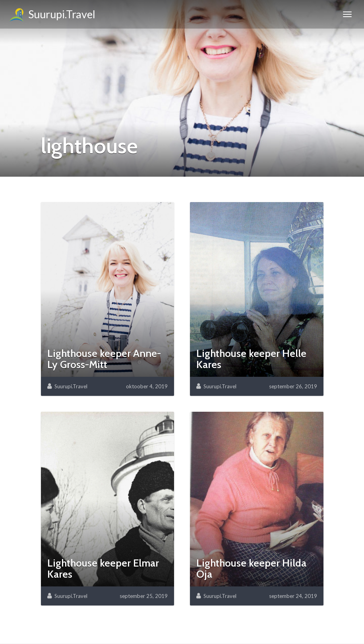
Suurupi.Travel (52, 15)
